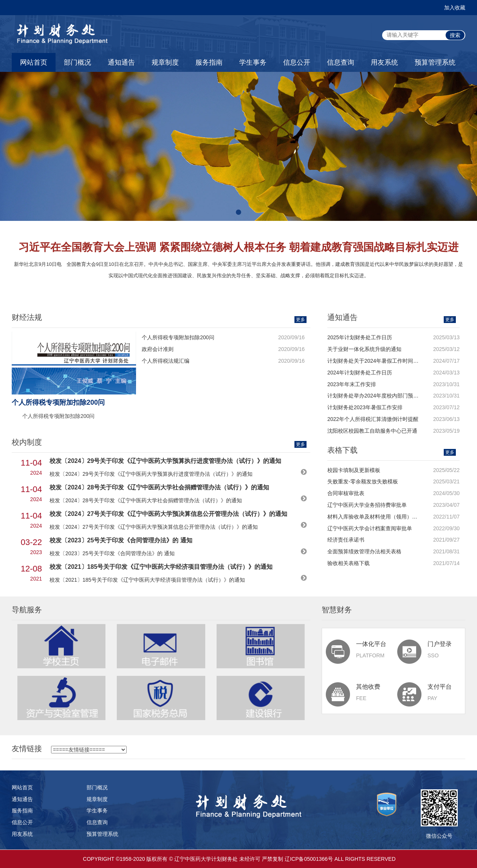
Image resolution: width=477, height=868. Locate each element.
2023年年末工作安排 (352, 384)
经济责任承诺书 (346, 540)
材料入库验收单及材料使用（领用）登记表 (378, 517)
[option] (239, 261)
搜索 (455, 35)
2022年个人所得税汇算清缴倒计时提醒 (373, 419)
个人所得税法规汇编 (166, 361)
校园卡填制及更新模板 (354, 470)
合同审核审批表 (346, 493)
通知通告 (121, 62)
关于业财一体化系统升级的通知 (364, 349)
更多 (300, 320)
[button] (239, 212)
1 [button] (233, 281)
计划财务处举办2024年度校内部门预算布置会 (381, 396)
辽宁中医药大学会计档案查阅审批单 (370, 528)
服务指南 (209, 62)
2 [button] (244, 281)
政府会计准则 (158, 349)
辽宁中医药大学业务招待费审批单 (367, 505)
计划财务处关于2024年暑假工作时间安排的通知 (383, 361)
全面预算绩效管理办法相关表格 (364, 551)
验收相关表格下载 (348, 563)
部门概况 (77, 62)
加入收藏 (455, 8)
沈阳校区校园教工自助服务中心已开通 (372, 431)
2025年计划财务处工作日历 (360, 337)
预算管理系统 (435, 62)
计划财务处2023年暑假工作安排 (365, 407)
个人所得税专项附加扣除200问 (178, 337)
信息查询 (341, 62)
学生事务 (253, 62)
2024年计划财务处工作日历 (360, 373)
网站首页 (34, 62)
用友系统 (384, 62)
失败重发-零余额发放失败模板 (363, 481)
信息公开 (297, 62)
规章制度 (165, 62)
